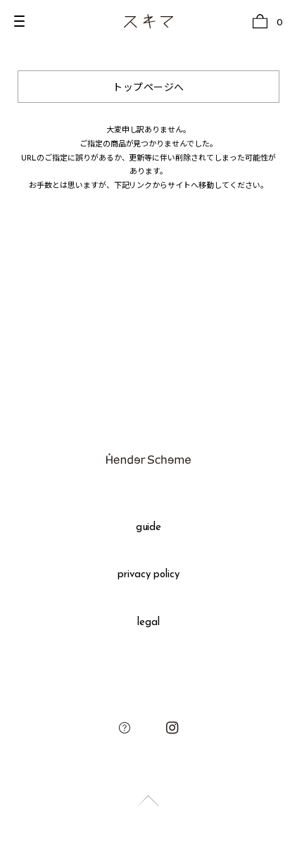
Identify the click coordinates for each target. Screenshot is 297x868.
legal (148, 623)
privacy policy (149, 575)
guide (149, 528)
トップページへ (148, 88)
